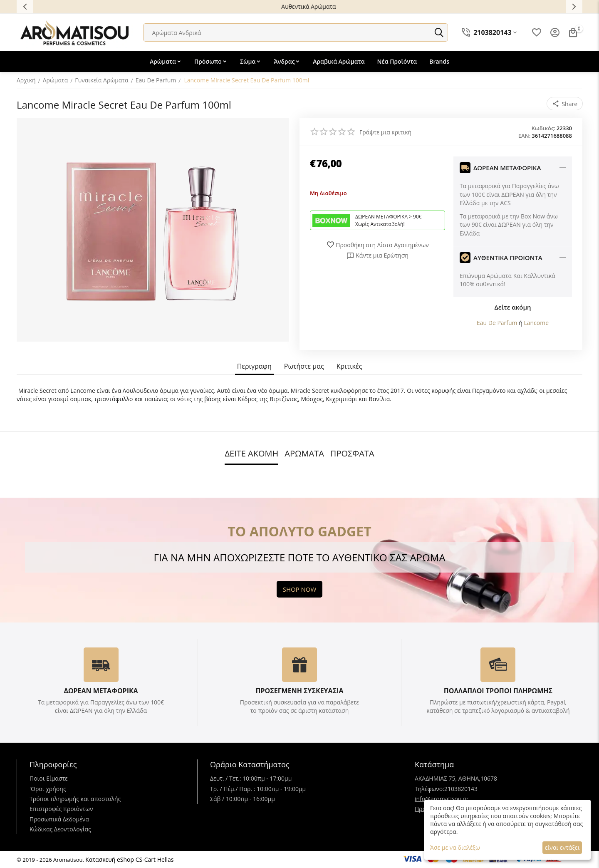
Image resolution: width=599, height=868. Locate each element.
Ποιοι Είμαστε (49, 778)
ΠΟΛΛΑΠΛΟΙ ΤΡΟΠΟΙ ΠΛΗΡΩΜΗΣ (498, 691)
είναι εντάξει (562, 847)
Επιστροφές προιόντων (61, 809)
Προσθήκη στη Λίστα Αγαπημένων (377, 245)
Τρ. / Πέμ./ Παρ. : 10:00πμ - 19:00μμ (258, 789)
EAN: (525, 136)
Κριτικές (349, 366)
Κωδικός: (543, 128)
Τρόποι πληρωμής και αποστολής (75, 799)
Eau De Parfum (497, 323)
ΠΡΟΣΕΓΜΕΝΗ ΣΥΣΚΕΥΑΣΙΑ (299, 691)
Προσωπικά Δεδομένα (59, 819)
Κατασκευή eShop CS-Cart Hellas (129, 859)
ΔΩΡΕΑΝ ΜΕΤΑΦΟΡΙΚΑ (101, 691)
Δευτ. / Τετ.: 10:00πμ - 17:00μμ (251, 778)
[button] (565, 104)
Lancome (536, 323)
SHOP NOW (300, 589)
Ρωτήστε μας (304, 366)
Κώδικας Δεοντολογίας (60, 829)
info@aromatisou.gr (442, 799)
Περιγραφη (254, 366)
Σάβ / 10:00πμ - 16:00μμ (243, 799)
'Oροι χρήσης (48, 789)
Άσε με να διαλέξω (455, 847)
